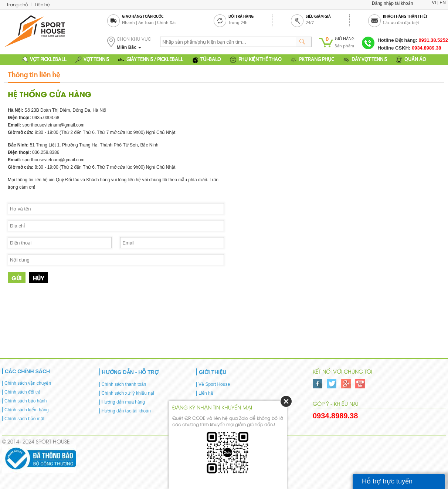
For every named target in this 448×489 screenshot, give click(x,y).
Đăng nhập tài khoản (392, 3)
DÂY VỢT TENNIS (365, 60)
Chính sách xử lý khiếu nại (128, 393)
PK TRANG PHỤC (312, 60)
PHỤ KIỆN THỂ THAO (256, 60)
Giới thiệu (213, 372)
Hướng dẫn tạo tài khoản (126, 411)
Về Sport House (214, 384)
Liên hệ (42, 4)
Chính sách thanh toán (124, 384)
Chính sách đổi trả (23, 392)
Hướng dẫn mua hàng (123, 402)
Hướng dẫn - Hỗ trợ (130, 372)
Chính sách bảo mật (24, 419)
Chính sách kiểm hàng (27, 410)
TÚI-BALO (207, 60)
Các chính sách (27, 371)
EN (443, 3)
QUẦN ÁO (411, 60)
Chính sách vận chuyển (28, 383)
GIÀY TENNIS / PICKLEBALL (151, 60)
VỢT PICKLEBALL (44, 60)
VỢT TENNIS (92, 60)
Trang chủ (17, 4)
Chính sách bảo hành (26, 401)
